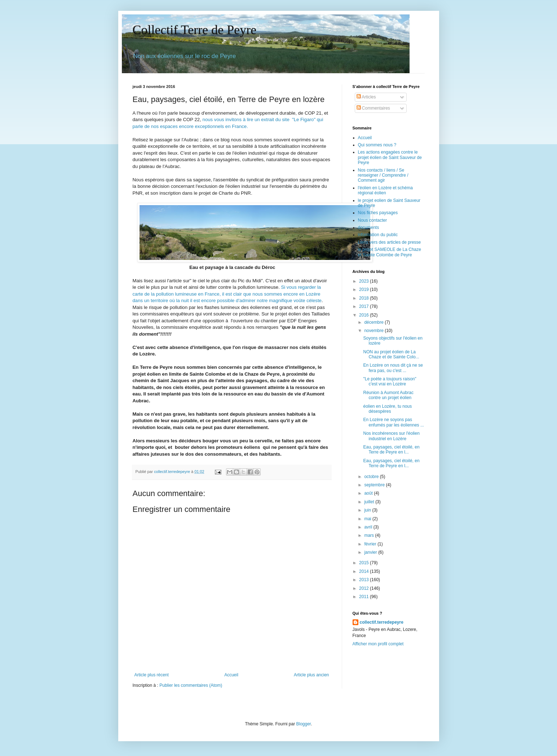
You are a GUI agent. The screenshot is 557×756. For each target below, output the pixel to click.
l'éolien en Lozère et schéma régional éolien (385, 190)
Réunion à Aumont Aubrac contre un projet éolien (388, 395)
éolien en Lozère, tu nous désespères (387, 409)
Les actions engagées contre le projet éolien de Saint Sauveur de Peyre (390, 157)
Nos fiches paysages (378, 213)
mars (370, 535)
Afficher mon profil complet (378, 644)
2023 (364, 281)
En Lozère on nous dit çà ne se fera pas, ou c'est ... (393, 368)
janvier (371, 552)
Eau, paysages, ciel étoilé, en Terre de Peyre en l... (391, 450)
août (369, 493)
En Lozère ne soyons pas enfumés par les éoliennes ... (393, 422)
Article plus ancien (311, 675)
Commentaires (373, 108)
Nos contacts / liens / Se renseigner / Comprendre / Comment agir (383, 175)
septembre (375, 485)
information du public (378, 235)
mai (368, 519)
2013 (364, 580)
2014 (364, 571)
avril (369, 527)
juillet (370, 502)
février (371, 544)
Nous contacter (373, 220)
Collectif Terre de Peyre (195, 30)
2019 (364, 289)
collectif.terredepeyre (382, 622)
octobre (372, 477)
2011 (364, 597)
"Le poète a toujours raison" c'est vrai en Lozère (390, 381)
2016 (364, 315)
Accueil (231, 675)
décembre (374, 322)
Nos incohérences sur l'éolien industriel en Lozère (391, 436)
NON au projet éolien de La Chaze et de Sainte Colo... (391, 354)
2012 (364, 588)
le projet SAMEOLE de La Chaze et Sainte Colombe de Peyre (390, 252)
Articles (366, 97)
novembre (374, 331)
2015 (364, 563)
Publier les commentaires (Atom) (191, 685)
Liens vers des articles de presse (390, 242)
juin (368, 510)
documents (369, 227)
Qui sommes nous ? (377, 145)
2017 (364, 306)
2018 (364, 298)
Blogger (304, 724)
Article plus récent (152, 675)
